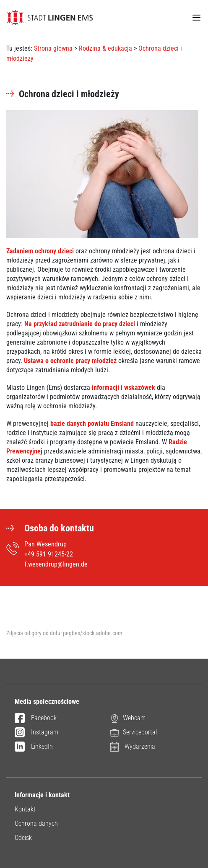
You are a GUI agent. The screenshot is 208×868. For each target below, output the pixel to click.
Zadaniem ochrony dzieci (41, 251)
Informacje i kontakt (42, 795)
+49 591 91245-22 (49, 554)
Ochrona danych (36, 823)
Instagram (36, 733)
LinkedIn (34, 747)
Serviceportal (134, 733)
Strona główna (53, 48)
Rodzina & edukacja (105, 48)
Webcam (128, 718)
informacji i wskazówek (123, 388)
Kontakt (25, 809)
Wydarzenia (133, 747)
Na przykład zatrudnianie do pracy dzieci (80, 324)
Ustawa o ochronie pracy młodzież (71, 361)
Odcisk (23, 838)
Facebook (36, 719)
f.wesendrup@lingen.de (56, 564)
